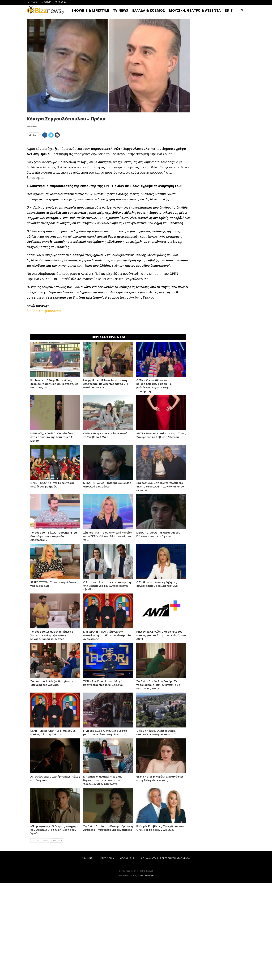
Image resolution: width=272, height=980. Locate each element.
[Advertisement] (108, 165)
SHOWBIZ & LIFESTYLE (90, 10)
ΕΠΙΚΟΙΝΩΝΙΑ (61, 2)
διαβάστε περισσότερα (44, 359)
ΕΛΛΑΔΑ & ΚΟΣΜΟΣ (148, 10)
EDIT (229, 10)
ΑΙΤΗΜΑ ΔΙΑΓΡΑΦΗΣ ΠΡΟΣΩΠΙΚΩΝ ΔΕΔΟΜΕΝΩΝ (165, 956)
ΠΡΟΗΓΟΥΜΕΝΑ (40, 938)
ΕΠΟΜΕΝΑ (56, 938)
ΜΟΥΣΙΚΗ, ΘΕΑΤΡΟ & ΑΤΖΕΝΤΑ (195, 10)
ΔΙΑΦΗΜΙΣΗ (47, 2)
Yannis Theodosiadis (146, 973)
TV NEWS (121, 10)
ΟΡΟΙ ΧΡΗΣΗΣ (127, 956)
